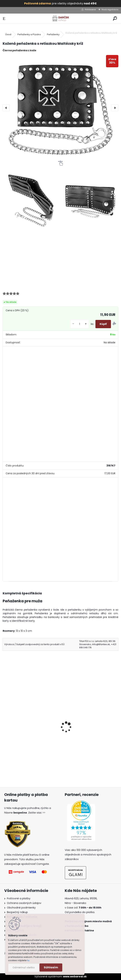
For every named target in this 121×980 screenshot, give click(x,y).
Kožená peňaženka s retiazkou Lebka (30, 733)
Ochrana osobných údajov (24, 903)
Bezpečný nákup (17, 912)
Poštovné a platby (19, 898)
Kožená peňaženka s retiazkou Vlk (87, 733)
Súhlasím (51, 967)
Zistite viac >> (37, 813)
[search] (115, 19)
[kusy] (80, 324)
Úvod (8, 34)
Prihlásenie (90, 10)
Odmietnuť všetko (24, 968)
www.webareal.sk (75, 976)
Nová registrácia (110, 10)
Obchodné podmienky (21, 908)
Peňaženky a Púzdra (29, 34)
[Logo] (61, 19)
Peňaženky (53, 34)
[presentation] (6, 108)
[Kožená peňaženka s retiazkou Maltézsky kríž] (61, 108)
